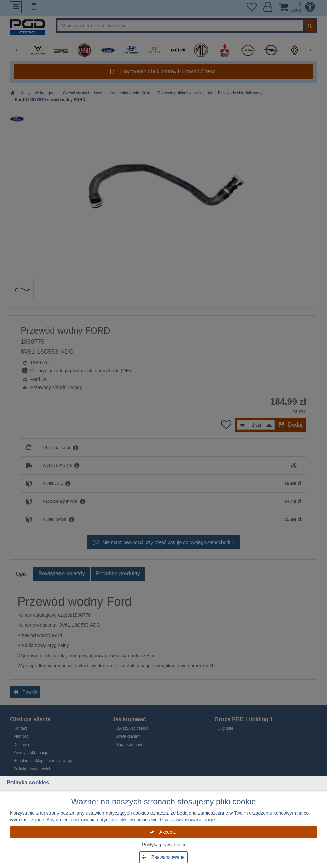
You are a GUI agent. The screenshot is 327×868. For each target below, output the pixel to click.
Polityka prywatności (163, 845)
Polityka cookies (28, 783)
